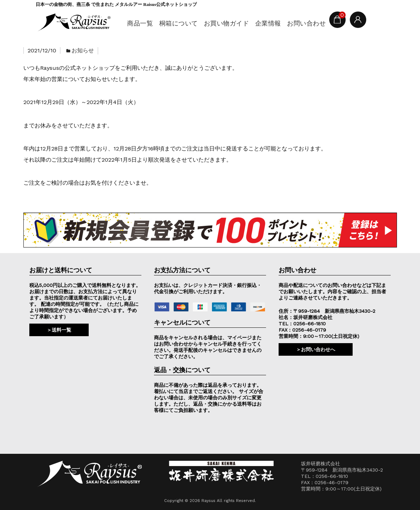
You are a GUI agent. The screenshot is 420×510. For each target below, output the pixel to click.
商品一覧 (137, 23)
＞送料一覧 (59, 330)
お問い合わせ (305, 23)
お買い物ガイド (224, 23)
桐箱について (176, 23)
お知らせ (83, 50)
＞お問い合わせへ (316, 349)
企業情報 (266, 23)
